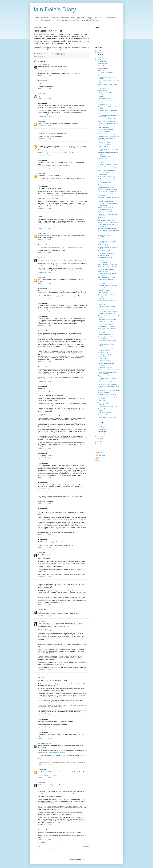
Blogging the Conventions (105, 185)
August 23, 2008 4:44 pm (44, 534)
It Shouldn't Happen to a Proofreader (107, 111)
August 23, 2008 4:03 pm (44, 448)
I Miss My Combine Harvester (106, 201)
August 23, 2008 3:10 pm (44, 253)
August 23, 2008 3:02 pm (44, 209)
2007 (98, 437)
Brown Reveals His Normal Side (106, 171)
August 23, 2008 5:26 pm (44, 577)
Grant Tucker (102, 455)
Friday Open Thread (103, 272)
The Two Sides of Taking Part (106, 324)
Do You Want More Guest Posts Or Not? (108, 370)
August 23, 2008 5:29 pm (44, 604)
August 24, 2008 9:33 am (44, 825)
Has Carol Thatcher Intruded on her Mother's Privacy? (107, 174)
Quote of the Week (103, 75)
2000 (98, 448)
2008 (98, 59)
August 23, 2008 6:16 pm (44, 714)
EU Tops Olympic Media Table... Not (107, 265)
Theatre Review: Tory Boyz (105, 251)
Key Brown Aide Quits (104, 88)
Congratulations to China (104, 376)
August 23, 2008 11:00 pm (45, 738)
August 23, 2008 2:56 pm (44, 139)
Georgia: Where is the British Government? (105, 304)
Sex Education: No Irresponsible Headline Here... (106, 139)
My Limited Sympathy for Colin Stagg (108, 286)
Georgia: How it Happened (105, 262)
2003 (98, 446)
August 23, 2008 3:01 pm (44, 168)
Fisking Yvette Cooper (104, 256)
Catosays (41, 610)
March (100, 429)
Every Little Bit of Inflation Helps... (107, 220)
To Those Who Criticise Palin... (106, 73)
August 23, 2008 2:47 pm (44, 116)
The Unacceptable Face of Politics (107, 417)
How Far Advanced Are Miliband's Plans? (109, 119)
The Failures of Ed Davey (105, 260)
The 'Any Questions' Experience (106, 269)
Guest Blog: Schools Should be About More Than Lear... (108, 373)
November (101, 64)
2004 (98, 443)
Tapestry (40, 258)
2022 (98, 50)
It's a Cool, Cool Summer (104, 145)
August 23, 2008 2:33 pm (44, 89)
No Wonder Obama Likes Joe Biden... (108, 189)
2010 (98, 55)
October (101, 66)
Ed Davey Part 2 (102, 239)
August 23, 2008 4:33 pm (44, 503)
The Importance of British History (107, 212)
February (101, 431)
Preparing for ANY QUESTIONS (106, 277)
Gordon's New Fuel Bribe (105, 361)
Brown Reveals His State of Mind (107, 177)
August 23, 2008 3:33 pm (44, 311)
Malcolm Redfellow (43, 743)
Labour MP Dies (102, 299)
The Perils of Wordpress (104, 290)
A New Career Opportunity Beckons (107, 329)
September (101, 68)
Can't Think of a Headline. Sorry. (106, 413)
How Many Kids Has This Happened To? (108, 223)
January (101, 434)
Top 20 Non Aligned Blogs (105, 156)
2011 (98, 53)
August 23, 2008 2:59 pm (44, 155)
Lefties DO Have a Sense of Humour (107, 311)
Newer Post (37, 846)
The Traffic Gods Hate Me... (105, 309)
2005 (98, 441)
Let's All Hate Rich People (105, 365)
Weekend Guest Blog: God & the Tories (108, 267)
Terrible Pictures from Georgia (106, 280)
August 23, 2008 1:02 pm (44, 76)
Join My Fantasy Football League (107, 326)
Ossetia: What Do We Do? (105, 368)
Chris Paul (41, 144)
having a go (83, 756)
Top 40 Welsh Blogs (103, 147)
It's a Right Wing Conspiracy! (105, 113)
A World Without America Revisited (107, 228)
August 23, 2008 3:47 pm (44, 362)
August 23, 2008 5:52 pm (44, 670)
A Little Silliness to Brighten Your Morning (109, 231)
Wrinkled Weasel (43, 65)
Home (62, 846)
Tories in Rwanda (102, 359)
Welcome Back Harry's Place (105, 129)
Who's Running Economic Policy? (107, 134)
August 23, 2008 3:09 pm (44, 240)
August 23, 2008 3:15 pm (44, 298)
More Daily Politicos (103, 293)
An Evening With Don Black (105, 258)
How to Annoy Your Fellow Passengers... (109, 192)
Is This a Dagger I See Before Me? (107, 121)
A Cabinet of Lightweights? (105, 382)
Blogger (83, 859)
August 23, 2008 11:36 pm (45, 764)
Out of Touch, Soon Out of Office (106, 307)
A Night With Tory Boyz (104, 350)
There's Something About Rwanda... (107, 320)
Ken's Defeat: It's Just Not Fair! (106, 187)
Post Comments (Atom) (47, 849)
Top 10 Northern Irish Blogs (105, 210)
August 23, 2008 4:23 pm (44, 458)
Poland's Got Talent (103, 90)
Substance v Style (103, 159)
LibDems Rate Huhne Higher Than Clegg (109, 390)
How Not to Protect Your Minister (106, 288)
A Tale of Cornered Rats (104, 392)
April (100, 427)
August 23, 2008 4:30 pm (44, 489)
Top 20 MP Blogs (102, 218)
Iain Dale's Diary (55, 9)
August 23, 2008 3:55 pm (44, 381)
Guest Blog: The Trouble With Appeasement (106, 338)
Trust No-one (101, 401)
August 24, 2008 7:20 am (44, 777)
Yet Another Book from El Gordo (106, 363)
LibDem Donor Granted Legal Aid (107, 314)
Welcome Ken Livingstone (105, 142)
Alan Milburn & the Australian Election (108, 384)
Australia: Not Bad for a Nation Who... (108, 301)
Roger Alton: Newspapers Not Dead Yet (108, 165)
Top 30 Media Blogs (103, 245)
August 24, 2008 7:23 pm (44, 839)
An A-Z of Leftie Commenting (105, 348)
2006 (98, 439)
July (99, 420)
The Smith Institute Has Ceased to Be (108, 395)
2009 (98, 57)
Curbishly (41, 770)
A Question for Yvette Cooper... (106, 253)
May (100, 425)
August (100, 71)
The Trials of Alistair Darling (105, 93)
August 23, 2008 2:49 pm (44, 126)
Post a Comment (40, 843)
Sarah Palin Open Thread (105, 99)
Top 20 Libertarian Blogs (104, 183)
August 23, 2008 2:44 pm (44, 98)
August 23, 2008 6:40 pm (44, 727)
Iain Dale (40, 121)
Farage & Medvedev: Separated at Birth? (109, 136)
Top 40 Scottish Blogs (104, 132)
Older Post (86, 846)
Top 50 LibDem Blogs (104, 127)
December (101, 61)
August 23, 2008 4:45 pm (44, 547)
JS (99, 460)
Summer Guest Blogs (104, 415)
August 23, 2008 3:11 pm (44, 272)
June (100, 422)
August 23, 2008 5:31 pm (44, 616)
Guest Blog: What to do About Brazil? (108, 407)
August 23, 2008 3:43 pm (44, 326)
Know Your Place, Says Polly (105, 207)
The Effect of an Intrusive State (106, 322)
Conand (40, 94)
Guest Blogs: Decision (104, 353)
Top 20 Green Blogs (103, 233)
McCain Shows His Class (105, 105)
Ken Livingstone (42, 56)
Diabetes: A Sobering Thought (106, 335)
